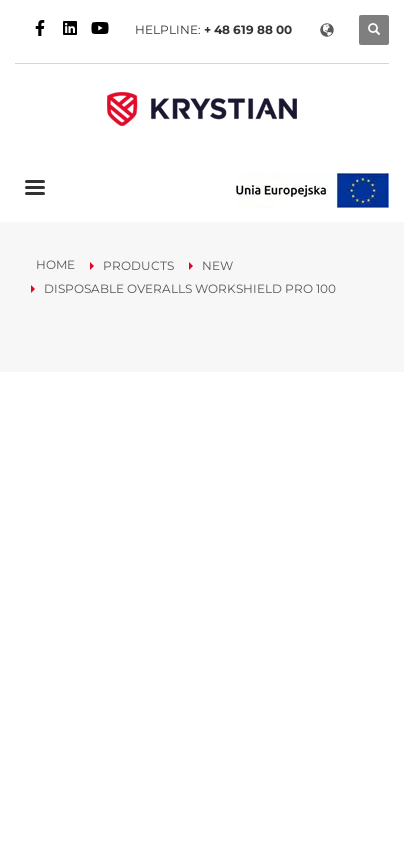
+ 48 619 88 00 (248, 29)
